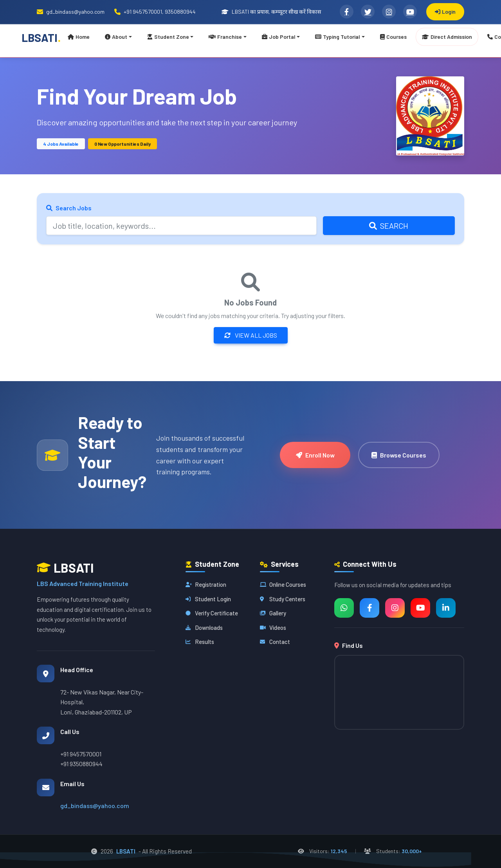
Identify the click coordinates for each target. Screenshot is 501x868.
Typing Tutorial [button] (338, 37)
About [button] (116, 37)
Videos (273, 627)
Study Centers (283, 599)
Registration (206, 584)
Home (79, 37)
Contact (275, 642)
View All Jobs (251, 335)
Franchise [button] (225, 37)
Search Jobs (69, 208)
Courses (393, 37)
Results (200, 642)
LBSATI (41, 37)
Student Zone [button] (168, 37)
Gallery (273, 613)
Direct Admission (447, 37)
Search (389, 226)
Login (445, 12)
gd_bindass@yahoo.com (95, 806)
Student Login (208, 599)
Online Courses (283, 584)
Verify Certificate (212, 613)
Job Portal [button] (279, 37)
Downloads (204, 627)
